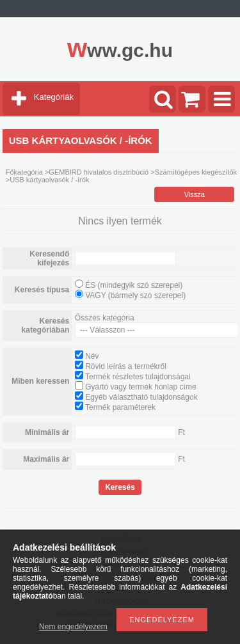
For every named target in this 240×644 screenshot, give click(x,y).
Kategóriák (54, 97)
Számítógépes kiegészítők (196, 172)
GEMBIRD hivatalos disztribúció (99, 172)
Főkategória (24, 172)
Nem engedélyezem (73, 627)
